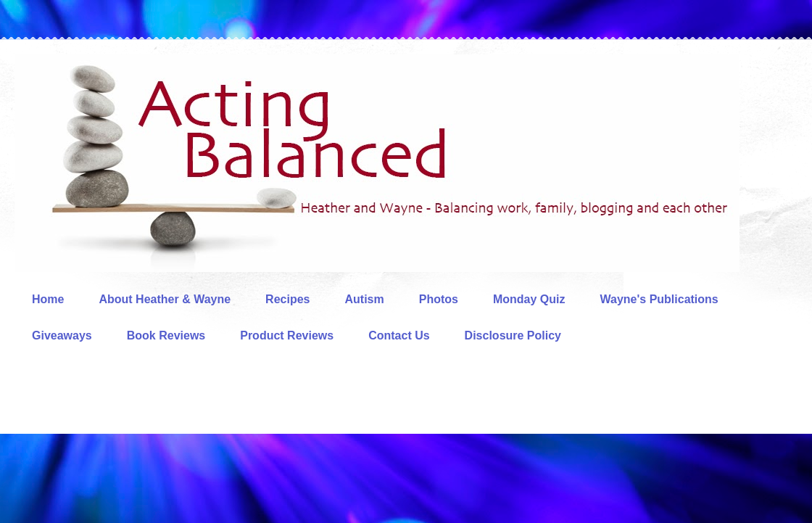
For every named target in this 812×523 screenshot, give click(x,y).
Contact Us (399, 335)
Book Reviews (166, 335)
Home (48, 299)
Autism (364, 299)
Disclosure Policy (513, 335)
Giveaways (62, 335)
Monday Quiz (529, 299)
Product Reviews (287, 335)
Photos (439, 299)
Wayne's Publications (659, 299)
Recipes (287, 299)
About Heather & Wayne (165, 299)
